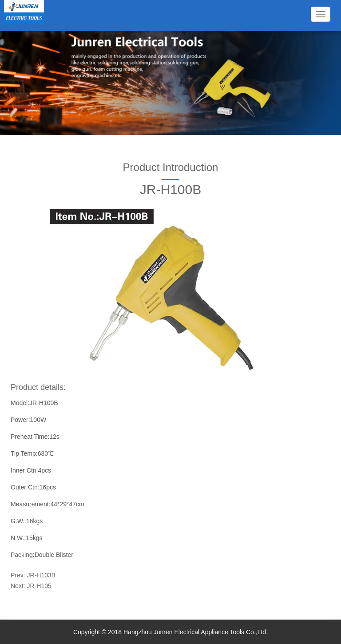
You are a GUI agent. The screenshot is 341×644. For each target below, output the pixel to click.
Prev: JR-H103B (33, 575)
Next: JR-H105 (31, 586)
